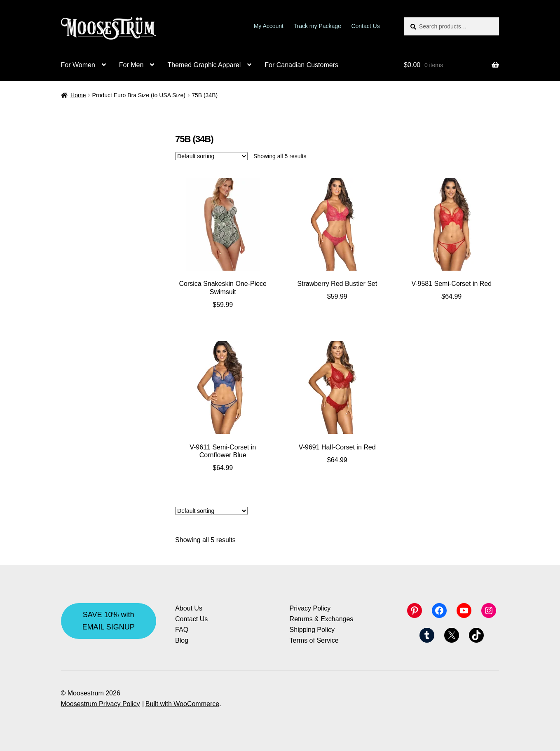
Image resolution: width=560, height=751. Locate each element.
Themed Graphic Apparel (204, 65)
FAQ (182, 630)
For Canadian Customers (301, 65)
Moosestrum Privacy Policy (101, 704)
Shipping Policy (312, 630)
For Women (78, 65)
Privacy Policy (310, 608)
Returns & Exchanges (322, 619)
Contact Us (365, 26)
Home (78, 95)
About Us (189, 608)
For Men (131, 65)
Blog (182, 640)
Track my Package (317, 26)
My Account (269, 26)
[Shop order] (211, 156)
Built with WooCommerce (182, 704)
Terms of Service (314, 640)
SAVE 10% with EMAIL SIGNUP (108, 621)
